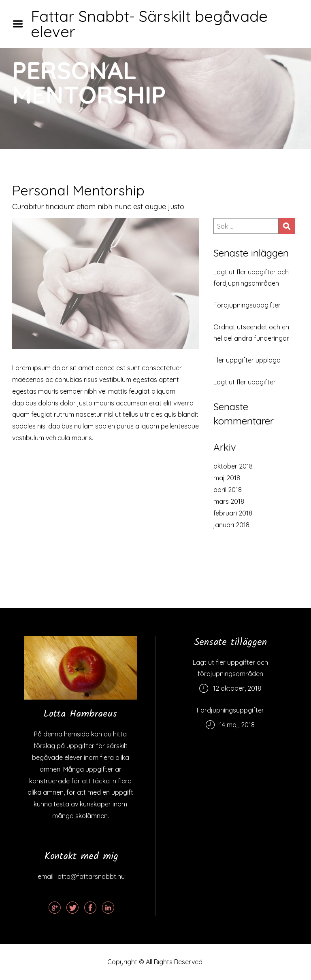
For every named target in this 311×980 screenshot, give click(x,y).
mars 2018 (229, 501)
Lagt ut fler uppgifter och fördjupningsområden (251, 278)
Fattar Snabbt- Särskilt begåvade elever (149, 24)
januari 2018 (231, 525)
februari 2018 (233, 513)
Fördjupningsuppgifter (247, 305)
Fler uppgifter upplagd (247, 360)
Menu (21, 24)
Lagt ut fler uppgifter (245, 382)
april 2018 (228, 490)
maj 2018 (227, 478)
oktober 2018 (233, 466)
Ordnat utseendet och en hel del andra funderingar (251, 333)
